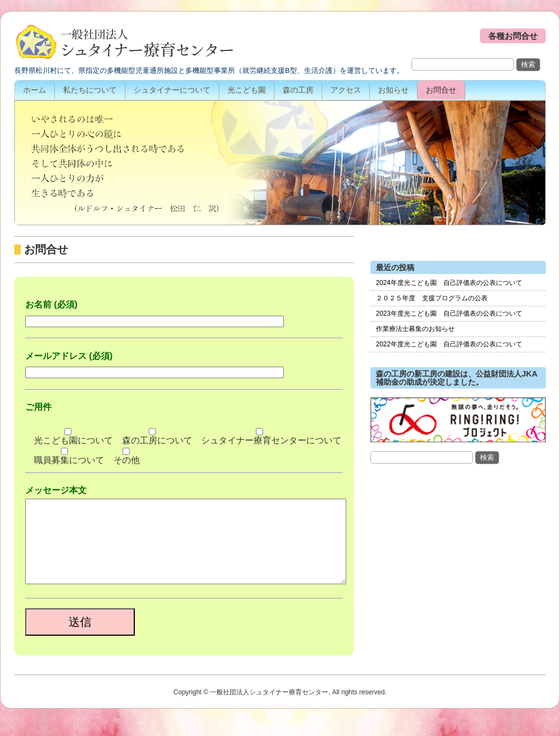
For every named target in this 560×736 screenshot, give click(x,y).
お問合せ (441, 90)
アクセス (346, 90)
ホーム (35, 90)
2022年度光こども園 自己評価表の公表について (449, 344)
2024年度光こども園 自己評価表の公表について (449, 283)
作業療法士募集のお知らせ (415, 329)
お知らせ (393, 90)
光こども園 (247, 90)
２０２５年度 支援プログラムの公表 (432, 298)
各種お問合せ (513, 36)
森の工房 (298, 90)
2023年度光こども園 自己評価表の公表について (449, 313)
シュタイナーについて (172, 90)
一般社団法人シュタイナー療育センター (124, 43)
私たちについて (90, 90)
